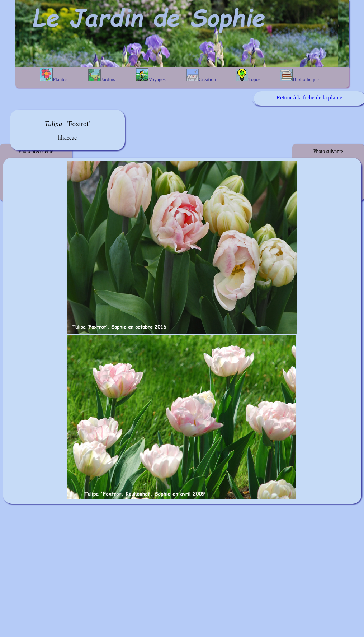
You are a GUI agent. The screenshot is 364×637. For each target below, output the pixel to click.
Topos (248, 75)
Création (201, 75)
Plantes (53, 75)
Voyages (151, 75)
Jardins (102, 75)
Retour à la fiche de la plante (309, 97)
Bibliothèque (299, 75)
